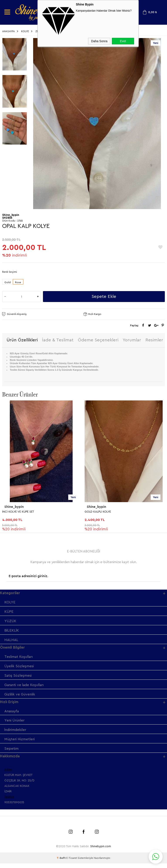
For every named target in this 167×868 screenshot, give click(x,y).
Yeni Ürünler (15, 724)
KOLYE (10, 603)
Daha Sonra (99, 41)
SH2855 (7, 218)
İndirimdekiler (16, 734)
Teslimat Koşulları (19, 659)
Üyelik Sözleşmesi (20, 668)
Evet (123, 41)
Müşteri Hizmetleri (20, 743)
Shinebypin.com (101, 851)
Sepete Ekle (104, 297)
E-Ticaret (72, 863)
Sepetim (11, 753)
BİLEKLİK (12, 632)
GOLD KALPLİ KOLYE (98, 512)
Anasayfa (12, 715)
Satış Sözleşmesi (18, 678)
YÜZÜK (11, 622)
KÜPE (9, 613)
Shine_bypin (14, 507)
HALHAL (12, 642)
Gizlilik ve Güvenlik (20, 697)
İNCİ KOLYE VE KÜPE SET (18, 512)
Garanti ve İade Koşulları (25, 688)
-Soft (61, 863)
